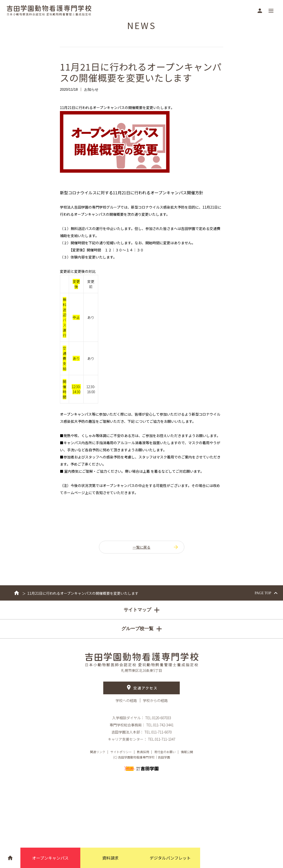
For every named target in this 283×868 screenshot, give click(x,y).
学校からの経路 (155, 700)
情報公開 (187, 752)
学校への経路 (127, 700)
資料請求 (110, 858)
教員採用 (143, 752)
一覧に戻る (156, 547)
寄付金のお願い (165, 752)
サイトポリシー (121, 752)
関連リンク (98, 752)
